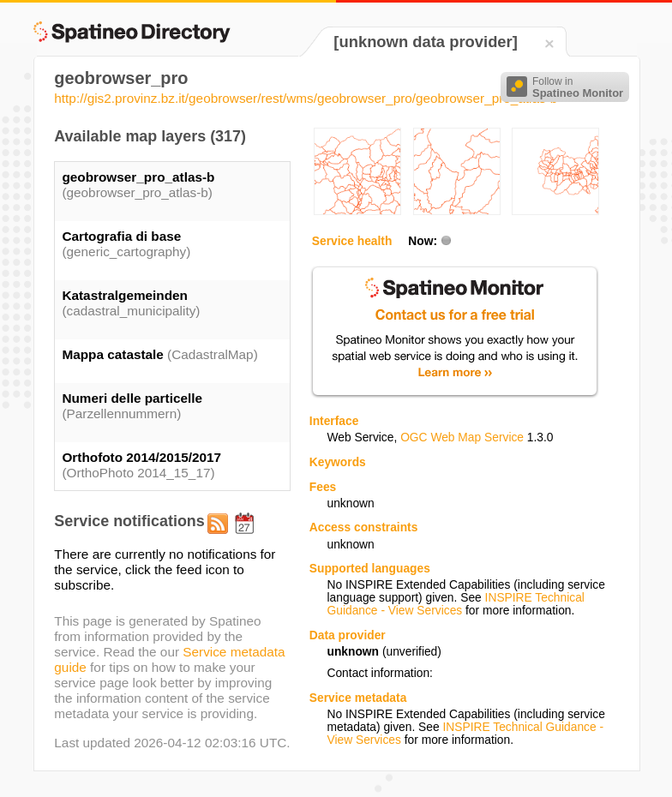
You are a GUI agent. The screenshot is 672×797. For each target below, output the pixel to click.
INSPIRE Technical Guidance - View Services (455, 604)
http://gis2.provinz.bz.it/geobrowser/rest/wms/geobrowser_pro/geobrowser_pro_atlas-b (306, 98)
